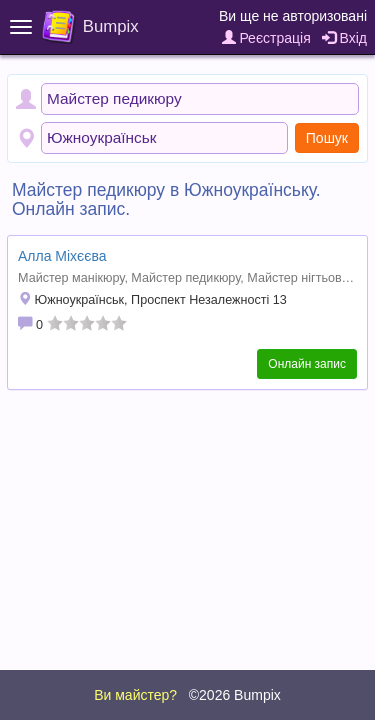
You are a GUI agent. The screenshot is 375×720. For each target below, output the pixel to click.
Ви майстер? (135, 695)
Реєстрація (266, 38)
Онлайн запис (307, 364)
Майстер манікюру (71, 278)
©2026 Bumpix (235, 695)
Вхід (344, 38)
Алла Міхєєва (62, 256)
